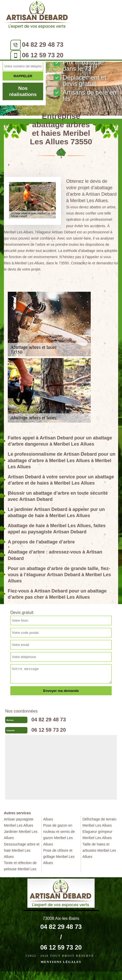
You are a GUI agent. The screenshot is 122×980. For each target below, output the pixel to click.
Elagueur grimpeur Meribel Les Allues (97, 835)
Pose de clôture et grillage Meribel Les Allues (59, 857)
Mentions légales (61, 962)
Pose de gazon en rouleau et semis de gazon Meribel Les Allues (59, 835)
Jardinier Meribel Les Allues (21, 835)
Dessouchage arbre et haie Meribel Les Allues (22, 850)
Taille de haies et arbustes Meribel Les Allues (99, 850)
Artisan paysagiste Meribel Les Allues (19, 822)
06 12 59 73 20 (43, 55)
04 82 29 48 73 (43, 45)
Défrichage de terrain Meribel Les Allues (99, 822)
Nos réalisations (23, 91)
